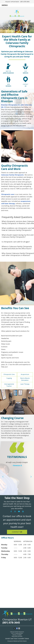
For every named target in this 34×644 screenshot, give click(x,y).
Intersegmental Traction (9, 385)
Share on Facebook (17, 628)
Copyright (7, 638)
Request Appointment (12, 2)
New (9, 85)
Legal (12, 638)
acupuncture (26, 201)
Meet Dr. (9, 72)
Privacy (16, 638)
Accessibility (21, 638)
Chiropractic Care (9, 374)
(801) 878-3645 (25, 2)
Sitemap (27, 638)
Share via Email (19, 628)
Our (26, 72)
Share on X (15, 628)
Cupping (9, 378)
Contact (26, 85)
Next (31, 477)
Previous (3, 477)
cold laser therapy (8, 204)
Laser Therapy (25, 384)
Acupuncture (25, 374)
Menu (5, 5)
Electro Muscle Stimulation (25, 379)
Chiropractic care (8, 194)
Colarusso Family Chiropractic (12, 175)
